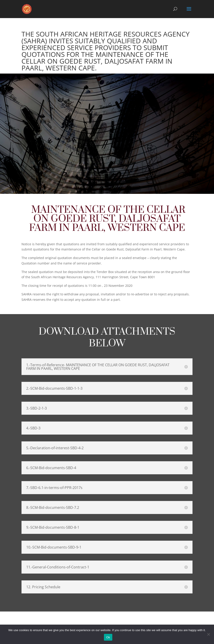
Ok (108, 637)
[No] (208, 634)
